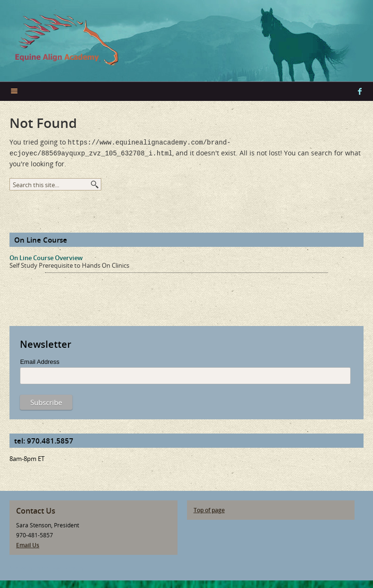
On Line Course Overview (46, 256)
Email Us (28, 543)
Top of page (209, 508)
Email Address (40, 360)
